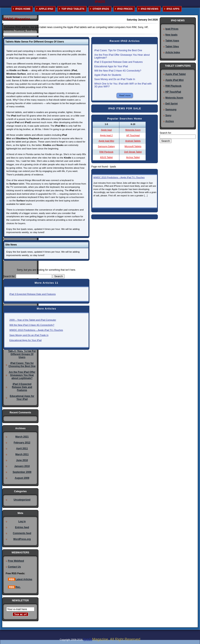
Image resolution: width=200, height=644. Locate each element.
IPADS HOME (23, 9)
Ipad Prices (172, 29)
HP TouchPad (173, 92)
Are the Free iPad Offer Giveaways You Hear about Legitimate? (22, 375)
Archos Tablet (133, 157)
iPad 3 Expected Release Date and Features (33, 294)
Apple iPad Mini (174, 80)
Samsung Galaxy (106, 146)
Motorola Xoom (133, 130)
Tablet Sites (172, 47)
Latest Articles (20, 579)
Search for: (9, 276)
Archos (170, 121)
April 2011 (22, 449)
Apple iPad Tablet (176, 74)
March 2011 (22, 454)
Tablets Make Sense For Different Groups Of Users (22, 354)
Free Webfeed (16, 561)
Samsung (171, 110)
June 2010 (22, 460)
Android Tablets (133, 141)
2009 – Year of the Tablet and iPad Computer (33, 320)
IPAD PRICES (125, 9)
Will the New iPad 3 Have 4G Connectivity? (32, 325)
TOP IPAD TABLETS (73, 9)
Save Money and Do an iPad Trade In (29, 335)
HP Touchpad (133, 135)
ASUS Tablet (106, 157)
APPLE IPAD (46, 9)
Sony (168, 115)
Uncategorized (22, 500)
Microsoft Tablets (133, 146)
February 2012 (22, 443)
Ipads (88, 639)
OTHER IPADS (101, 9)
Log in (22, 521)
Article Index (173, 52)
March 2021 (22, 437)
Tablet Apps (172, 41)
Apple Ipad (106, 130)
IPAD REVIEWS (149, 9)
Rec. (14, 587)
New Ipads (171, 35)
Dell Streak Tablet (133, 152)
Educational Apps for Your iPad (25, 340)
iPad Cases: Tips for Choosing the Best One (118, 50)
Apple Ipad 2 (106, 135)
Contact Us (14, 567)
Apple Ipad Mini (106, 141)
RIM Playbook (106, 152)
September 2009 (22, 472)
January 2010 (22, 466)
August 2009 (22, 478)
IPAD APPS (173, 9)
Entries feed (22, 527)
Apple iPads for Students (108, 75)
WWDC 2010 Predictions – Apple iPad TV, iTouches (36, 330)
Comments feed (22, 533)
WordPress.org (22, 539)
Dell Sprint (171, 104)
